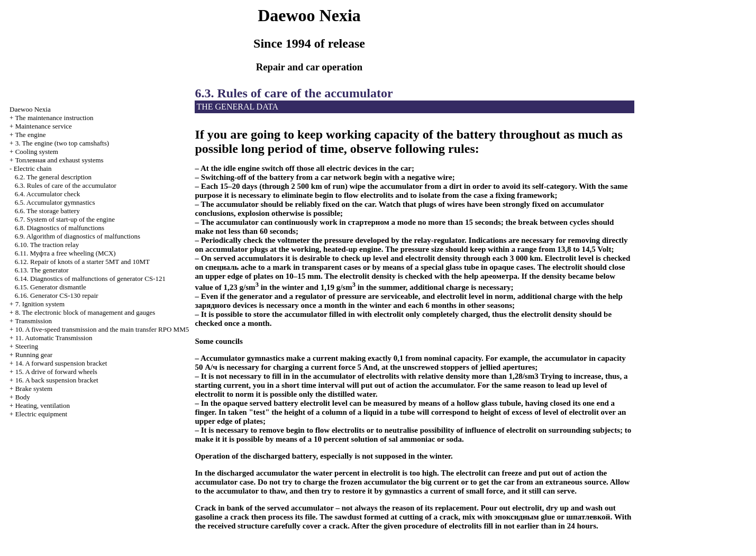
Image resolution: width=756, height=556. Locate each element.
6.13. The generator (42, 270)
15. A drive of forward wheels (56, 372)
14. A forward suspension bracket (61, 363)
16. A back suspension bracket (57, 380)
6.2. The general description (53, 177)
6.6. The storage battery (47, 211)
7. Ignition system (40, 304)
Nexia (30, 109)
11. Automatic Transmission (54, 338)
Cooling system (37, 152)
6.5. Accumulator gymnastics (55, 202)
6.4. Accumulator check (47, 194)
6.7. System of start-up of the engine (65, 219)
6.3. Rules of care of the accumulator (66, 185)
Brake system (34, 389)
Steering (27, 346)
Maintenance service (44, 126)
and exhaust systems (60, 160)
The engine (30, 135)
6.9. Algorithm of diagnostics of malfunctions (78, 236)
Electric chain (33, 168)
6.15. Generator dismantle (51, 287)
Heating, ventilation (43, 405)
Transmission (33, 321)
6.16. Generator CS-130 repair (57, 295)
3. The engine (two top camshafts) (62, 143)
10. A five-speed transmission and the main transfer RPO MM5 (102, 329)
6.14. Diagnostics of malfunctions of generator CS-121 (90, 279)
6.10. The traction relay (47, 245)
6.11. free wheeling (65, 253)
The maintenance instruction (54, 118)
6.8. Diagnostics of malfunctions (60, 228)
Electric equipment (42, 414)
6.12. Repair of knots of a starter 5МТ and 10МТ (82, 262)
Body (23, 397)
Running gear (34, 355)
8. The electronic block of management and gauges (85, 312)
